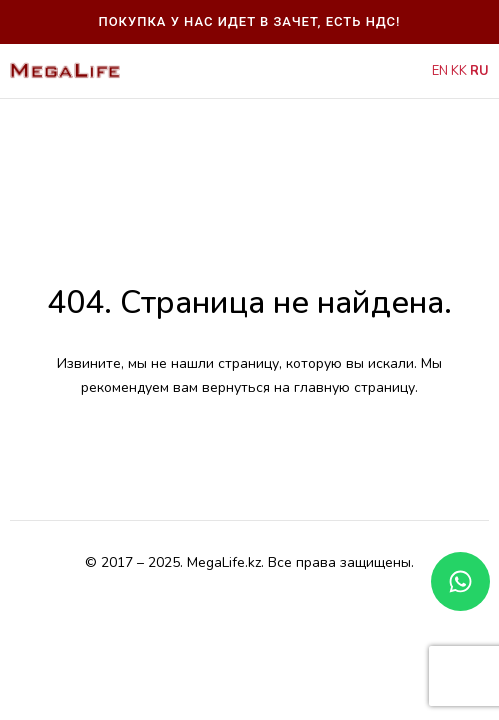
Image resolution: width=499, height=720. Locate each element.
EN (440, 71)
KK (459, 71)
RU (479, 71)
